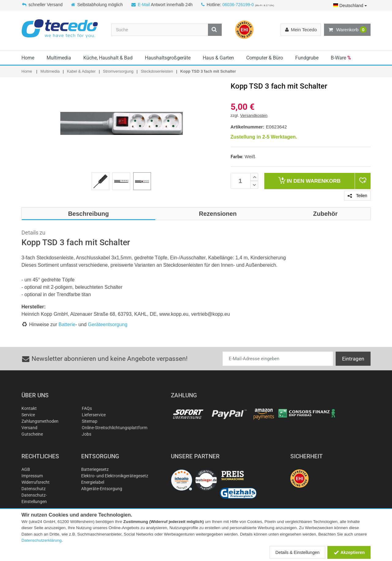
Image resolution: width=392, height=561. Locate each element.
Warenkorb (347, 30)
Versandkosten (254, 115)
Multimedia (59, 58)
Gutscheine (32, 434)
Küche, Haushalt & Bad (108, 58)
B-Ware (341, 58)
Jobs (87, 434)
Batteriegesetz (95, 469)
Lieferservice (94, 415)
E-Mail (144, 5)
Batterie (67, 324)
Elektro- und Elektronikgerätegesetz (115, 476)
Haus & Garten (218, 58)
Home (28, 58)
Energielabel (93, 482)
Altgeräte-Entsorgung (102, 489)
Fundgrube (307, 58)
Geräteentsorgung (108, 324)
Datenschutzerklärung (41, 540)
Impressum (32, 476)
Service (28, 415)
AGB (26, 469)
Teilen (357, 196)
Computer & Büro (265, 58)
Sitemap (90, 421)
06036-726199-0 (238, 5)
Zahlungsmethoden (40, 421)
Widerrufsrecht (36, 482)
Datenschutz (34, 489)
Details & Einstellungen (297, 552)
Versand (29, 428)
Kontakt (29, 408)
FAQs (87, 408)
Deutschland (350, 6)
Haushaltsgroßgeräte (168, 58)
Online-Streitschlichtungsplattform (115, 428)
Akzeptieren (349, 552)
